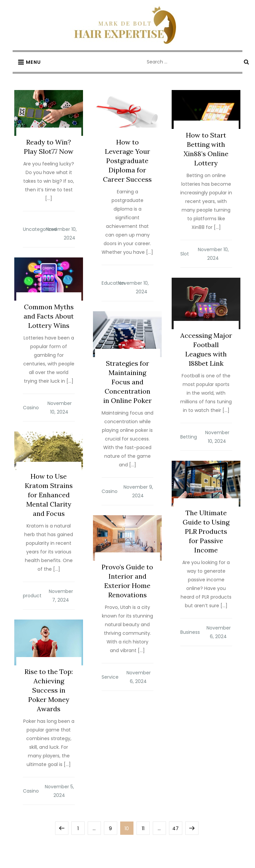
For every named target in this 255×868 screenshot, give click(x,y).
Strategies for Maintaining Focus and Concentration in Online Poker (127, 382)
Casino (31, 408)
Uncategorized (40, 229)
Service (110, 677)
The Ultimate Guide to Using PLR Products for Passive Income (206, 531)
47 (177, 827)
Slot (185, 254)
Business (190, 632)
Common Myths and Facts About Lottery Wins (49, 316)
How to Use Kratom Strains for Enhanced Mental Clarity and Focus (49, 495)
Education (113, 283)
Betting (189, 437)
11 (146, 827)
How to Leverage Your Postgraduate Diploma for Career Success (127, 161)
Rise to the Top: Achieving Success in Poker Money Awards (49, 690)
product (32, 596)
